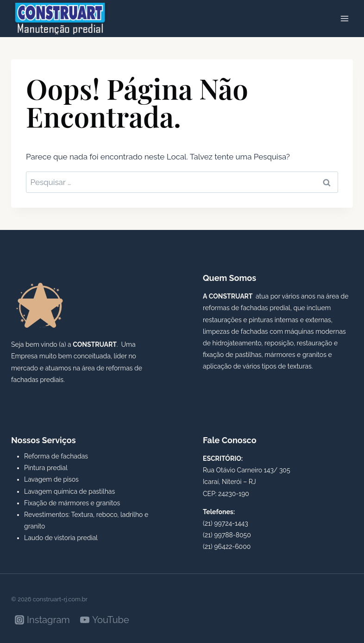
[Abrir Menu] (344, 18)
